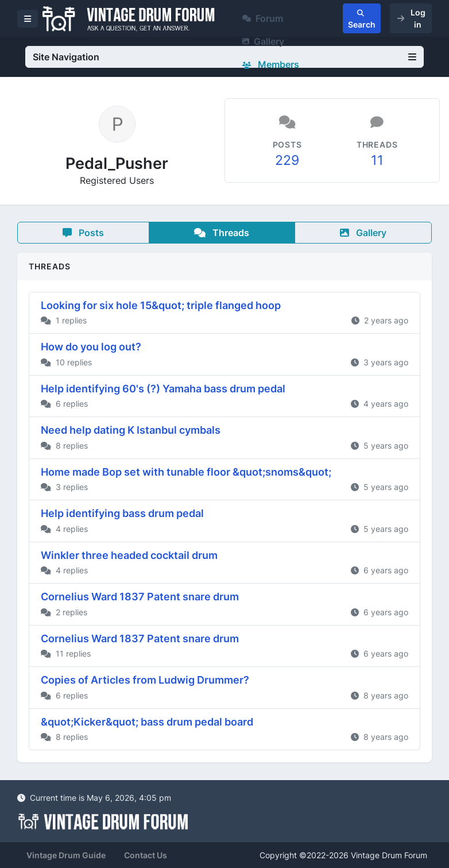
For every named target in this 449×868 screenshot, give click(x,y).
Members (271, 64)
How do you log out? (91, 347)
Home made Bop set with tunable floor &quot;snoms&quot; (186, 472)
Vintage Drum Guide (66, 855)
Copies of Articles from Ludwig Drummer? (145, 680)
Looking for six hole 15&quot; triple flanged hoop (161, 305)
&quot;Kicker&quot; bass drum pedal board (147, 722)
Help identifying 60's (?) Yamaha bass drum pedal (163, 389)
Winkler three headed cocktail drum (129, 555)
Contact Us (146, 855)
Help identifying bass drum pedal (122, 513)
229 (287, 160)
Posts (83, 233)
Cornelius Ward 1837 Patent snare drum (140, 597)
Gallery (263, 41)
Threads (222, 233)
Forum (263, 18)
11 (377, 160)
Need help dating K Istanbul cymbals (131, 430)
